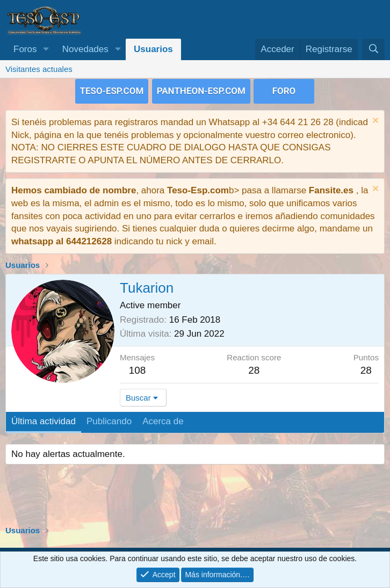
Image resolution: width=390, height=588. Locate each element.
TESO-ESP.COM (112, 90)
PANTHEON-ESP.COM (201, 90)
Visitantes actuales (39, 69)
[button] (46, 49)
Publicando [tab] (109, 421)
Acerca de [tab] (163, 421)
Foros (25, 49)
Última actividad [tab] (44, 421)
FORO (284, 90)
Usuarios (153, 49)
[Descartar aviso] (374, 121)
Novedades (85, 49)
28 (366, 369)
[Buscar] (373, 49)
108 (138, 369)
